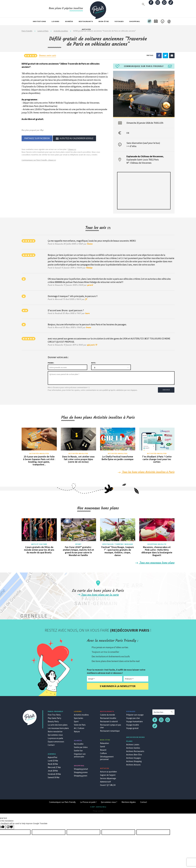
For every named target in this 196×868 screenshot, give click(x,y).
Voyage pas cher (133, 717)
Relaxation (105, 742)
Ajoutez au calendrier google (74, 138)
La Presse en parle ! (88, 801)
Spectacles (79, 717)
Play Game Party (54, 717)
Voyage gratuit (132, 727)
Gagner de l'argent (108, 774)
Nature (77, 730)
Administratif (106, 780)
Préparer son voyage (135, 714)
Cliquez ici (72, 149)
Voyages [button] (119, 21)
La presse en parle (55, 737)
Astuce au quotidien (108, 770)
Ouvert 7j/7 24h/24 (108, 784)
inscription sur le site (79, 90)
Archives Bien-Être (134, 753)
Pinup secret (98, 810)
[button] (149, 21)
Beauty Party (53, 720)
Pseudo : (51, 363)
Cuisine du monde (108, 714)
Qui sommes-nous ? (109, 801)
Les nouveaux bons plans (58, 727)
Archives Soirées (133, 747)
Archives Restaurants (135, 750)
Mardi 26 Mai (53, 763)
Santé (103, 745)
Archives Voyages (134, 757)
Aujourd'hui (52, 756)
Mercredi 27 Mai (54, 766)
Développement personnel (107, 757)
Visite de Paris (80, 724)
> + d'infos (131, 146)
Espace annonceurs (56, 740)
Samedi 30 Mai (54, 776)
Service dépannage (108, 777)
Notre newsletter (55, 730)
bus (157, 143)
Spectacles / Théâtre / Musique (118, 543)
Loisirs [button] (55, 21)
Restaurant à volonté (109, 720)
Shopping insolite (157, 543)
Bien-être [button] (104, 21)
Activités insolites (39, 452)
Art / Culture (79, 727)
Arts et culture (39, 543)
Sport (78, 543)
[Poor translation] (10, 826)
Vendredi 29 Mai (54, 773)
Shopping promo (81, 771)
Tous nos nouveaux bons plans (155, 561)
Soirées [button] (69, 21)
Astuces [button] (86, 29)
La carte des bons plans (58, 724)
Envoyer (167, 389)
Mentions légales (129, 801)
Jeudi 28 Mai (53, 769)
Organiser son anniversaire (80, 754)
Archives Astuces (133, 763)
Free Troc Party (54, 714)
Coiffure (103, 752)
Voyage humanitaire (134, 720)
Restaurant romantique (110, 730)
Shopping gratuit (81, 768)
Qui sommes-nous (55, 734)
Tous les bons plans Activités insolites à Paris (146, 471)
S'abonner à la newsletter (118, 685)
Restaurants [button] (86, 21)
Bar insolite (79, 743)
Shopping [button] (134, 21)
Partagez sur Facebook (37, 138)
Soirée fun (78, 749)
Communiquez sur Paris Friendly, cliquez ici (39, 160)
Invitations (39, 21)
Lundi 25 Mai (53, 759)
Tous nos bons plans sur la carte (98, 593)
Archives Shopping (134, 760)
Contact (51, 744)
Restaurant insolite (108, 717)
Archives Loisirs (133, 743)
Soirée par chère (81, 746)
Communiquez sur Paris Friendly (62, 801)
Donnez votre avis (48, 55)
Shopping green (81, 774)
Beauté (103, 749)
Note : (94, 363)
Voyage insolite (133, 724)
